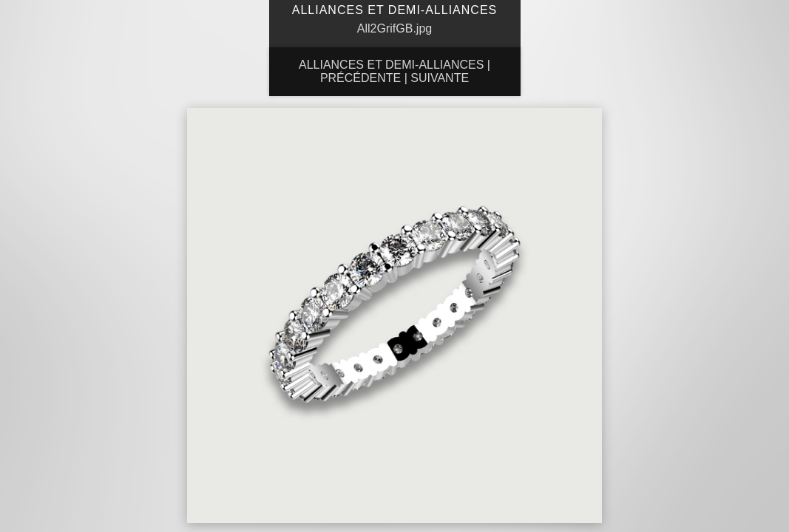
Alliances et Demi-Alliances (391, 65)
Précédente (360, 78)
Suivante (440, 78)
